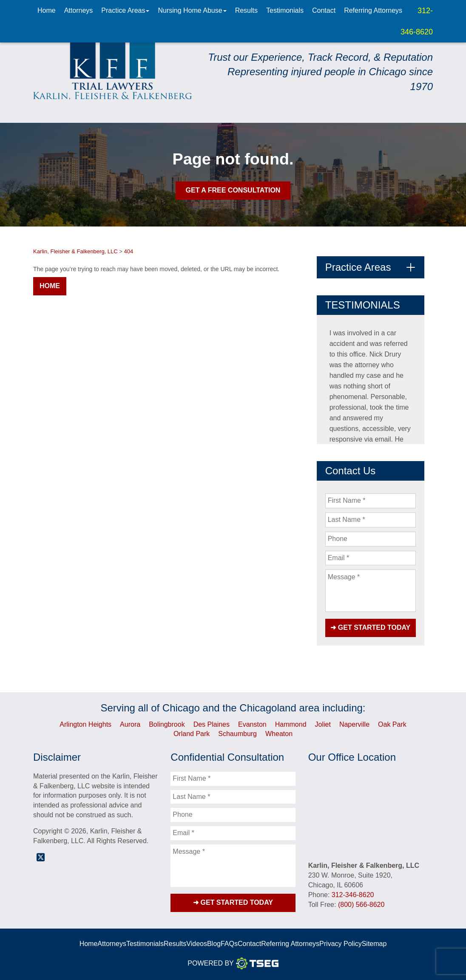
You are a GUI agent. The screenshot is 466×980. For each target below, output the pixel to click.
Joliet (323, 724)
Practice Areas (125, 10)
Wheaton (279, 734)
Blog (214, 944)
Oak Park (392, 724)
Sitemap (374, 944)
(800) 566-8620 (361, 905)
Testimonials (285, 10)
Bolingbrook (167, 724)
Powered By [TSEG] (233, 963)
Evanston (252, 724)
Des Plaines (212, 724)
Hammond (291, 724)
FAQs (229, 944)
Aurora (130, 724)
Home (47, 10)
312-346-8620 (353, 895)
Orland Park (192, 734)
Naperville (354, 724)
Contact (324, 10)
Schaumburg (237, 734)
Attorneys (79, 10)
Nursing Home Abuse (192, 10)
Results (246, 10)
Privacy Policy (341, 944)
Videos (197, 944)
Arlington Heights (85, 724)
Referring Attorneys (373, 10)
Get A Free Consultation (233, 190)
